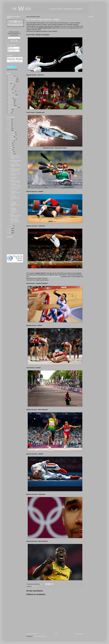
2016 (10, 124)
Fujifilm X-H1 (11, 91)
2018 (10, 120)
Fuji (9, 83)
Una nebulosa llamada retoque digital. (15, 161)
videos (10, 109)
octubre (12, 137)
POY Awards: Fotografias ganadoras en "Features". (14, 210)
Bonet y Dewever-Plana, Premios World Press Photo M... (15, 221)
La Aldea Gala (12, 95)
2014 (10, 128)
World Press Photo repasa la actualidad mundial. (15, 165)
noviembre (13, 134)
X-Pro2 (10, 111)
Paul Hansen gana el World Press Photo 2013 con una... (15, 170)
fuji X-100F (11, 85)
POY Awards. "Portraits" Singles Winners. (15, 192)
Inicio (56, 634)
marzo (12, 152)
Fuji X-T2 (10, 87)
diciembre (12, 132)
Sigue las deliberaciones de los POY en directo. (15, 216)
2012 (10, 228)
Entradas (11, 48)
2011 (10, 231)
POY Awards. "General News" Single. (15, 188)
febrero (12, 154)
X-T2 (9, 113)
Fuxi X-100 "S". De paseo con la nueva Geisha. (15, 157)
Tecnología (11, 105)
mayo (11, 147)
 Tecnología (11, 76)
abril (11, 150)
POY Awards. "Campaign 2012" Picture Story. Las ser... (15, 198)
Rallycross (11, 104)
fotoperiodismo (35, 586)
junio (11, 145)
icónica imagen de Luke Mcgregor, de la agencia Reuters (45, 277)
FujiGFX (10, 93)
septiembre (13, 139)
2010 (10, 233)
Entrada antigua (79, 634)
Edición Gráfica (12, 80)
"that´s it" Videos (12, 78)
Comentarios (12, 51)
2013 (10, 130)
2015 (10, 126)
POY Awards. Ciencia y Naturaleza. (15, 174)
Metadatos (11, 100)
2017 (10, 122)
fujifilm (10, 89)
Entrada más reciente (32, 634)
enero (11, 226)
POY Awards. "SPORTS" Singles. (15, 185)
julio (11, 143)
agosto (12, 141)
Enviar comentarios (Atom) (40, 636)
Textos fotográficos (13, 107)
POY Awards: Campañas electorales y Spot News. (15, 204)
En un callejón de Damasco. (14, 178)
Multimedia (11, 102)
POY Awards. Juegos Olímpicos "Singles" (43, 19)
